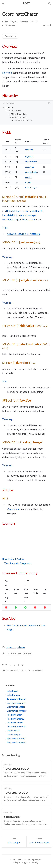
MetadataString (10, 220)
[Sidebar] (3, 3)
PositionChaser (14, 715)
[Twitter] (10, 665)
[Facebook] (15, 665)
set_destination (31, 162)
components (11, 647)
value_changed (31, 188)
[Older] (14, 842)
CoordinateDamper (16, 703)
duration (29, 177)
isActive (28, 182)
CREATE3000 (10, 25)
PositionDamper (15, 723)
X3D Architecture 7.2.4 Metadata (23, 234)
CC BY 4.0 (28, 671)
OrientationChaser (16, 707)
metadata (29, 150)
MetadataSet (28, 220)
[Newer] (39, 842)
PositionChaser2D (16, 719)
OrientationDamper (16, 711)
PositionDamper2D (16, 727)
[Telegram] (19, 665)
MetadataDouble (34, 211)
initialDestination (32, 172)
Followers (7, 73)
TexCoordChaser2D (16, 739)
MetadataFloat (10, 215)
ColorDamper (13, 695)
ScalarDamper (14, 735)
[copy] (50, 103)
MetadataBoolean (15, 211)
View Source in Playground (18, 563)
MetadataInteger (27, 215)
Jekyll (37, 863)
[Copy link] (23, 665)
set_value (29, 157)
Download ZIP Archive (13, 559)
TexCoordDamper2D (17, 743)
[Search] (50, 3)
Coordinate (14, 509)
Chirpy (23, 863)
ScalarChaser (13, 731)
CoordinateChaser (14, 653)
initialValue (30, 167)
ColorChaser (13, 691)
